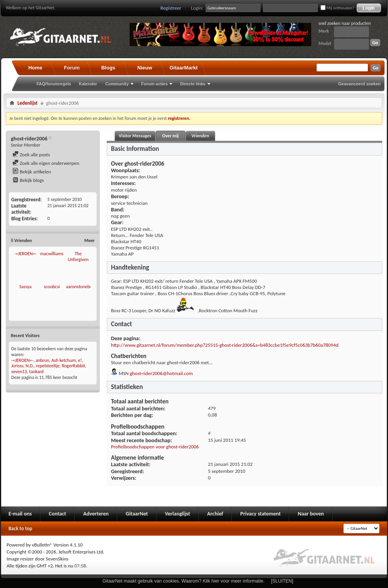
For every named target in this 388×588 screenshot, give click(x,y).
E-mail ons (20, 514)
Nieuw (145, 68)
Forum (72, 68)
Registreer (171, 8)
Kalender (88, 84)
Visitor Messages (135, 136)
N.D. (30, 366)
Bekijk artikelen (32, 172)
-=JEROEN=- (25, 254)
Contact (58, 514)
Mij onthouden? (337, 8)
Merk (324, 31)
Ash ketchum (64, 360)
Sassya (25, 287)
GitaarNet (137, 514)
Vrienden (200, 136)
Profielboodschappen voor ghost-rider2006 (155, 447)
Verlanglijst (178, 514)
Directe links (193, 84)
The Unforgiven (78, 257)
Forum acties (154, 84)
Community (117, 84)
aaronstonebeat (81, 287)
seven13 (19, 372)
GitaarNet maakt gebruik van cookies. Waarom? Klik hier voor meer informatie (183, 581)
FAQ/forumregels (54, 84)
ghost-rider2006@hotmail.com (161, 373)
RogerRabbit (73, 366)
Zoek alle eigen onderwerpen (46, 163)
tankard (36, 372)
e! (80, 360)
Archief (215, 514)
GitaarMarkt (184, 68)
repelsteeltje (48, 366)
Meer (89, 240)
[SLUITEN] (282, 581)
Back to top (20, 528)
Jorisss (17, 366)
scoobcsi (52, 287)
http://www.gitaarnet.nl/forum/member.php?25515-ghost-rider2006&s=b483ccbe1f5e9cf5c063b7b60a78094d (225, 345)
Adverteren (96, 514)
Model (325, 43)
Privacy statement (260, 514)
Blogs (108, 68)
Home (35, 68)
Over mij (170, 136)
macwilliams (52, 254)
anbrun (42, 360)
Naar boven (311, 514)
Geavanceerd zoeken (359, 84)
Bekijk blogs (28, 180)
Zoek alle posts (31, 155)
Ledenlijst (28, 103)
